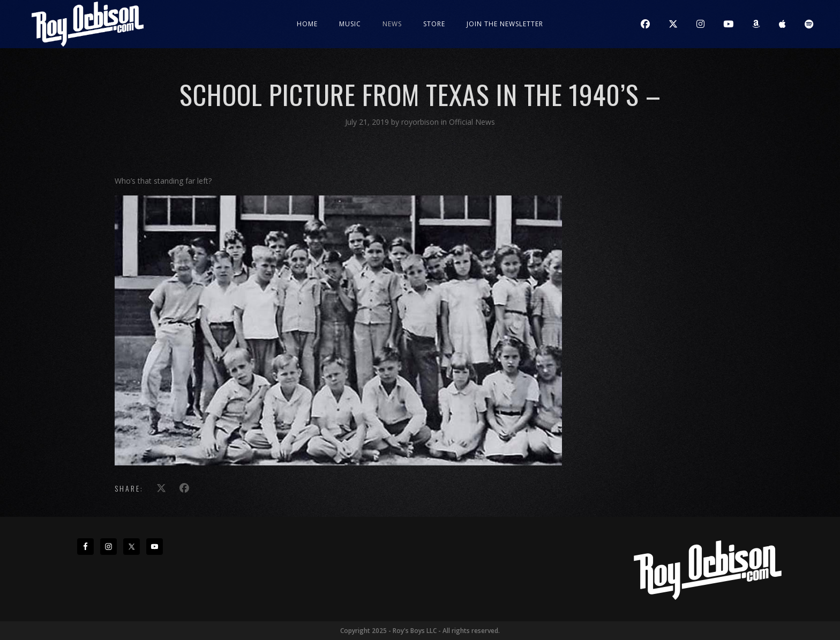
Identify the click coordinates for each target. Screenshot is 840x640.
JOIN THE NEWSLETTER (505, 24)
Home (307, 24)
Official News (472, 122)
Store (434, 24)
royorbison (421, 122)
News (392, 24)
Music (350, 24)
